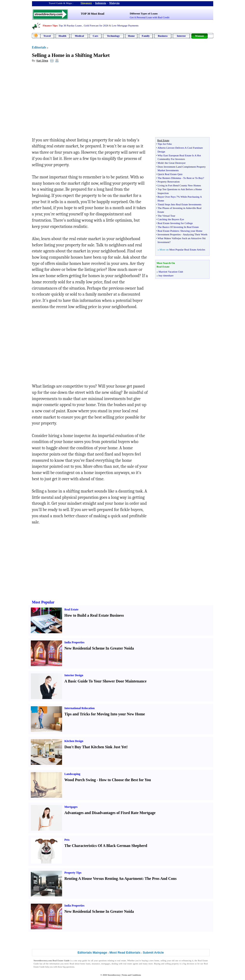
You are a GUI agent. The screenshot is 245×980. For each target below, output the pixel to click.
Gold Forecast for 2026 (96, 25)
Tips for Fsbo (165, 144)
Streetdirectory (114, 975)
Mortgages (71, 807)
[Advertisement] (71, 101)
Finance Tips (50, 25)
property (175, 964)
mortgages (106, 964)
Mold (161, 163)
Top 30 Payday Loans (70, 25)
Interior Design (74, 675)
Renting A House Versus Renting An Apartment (104, 879)
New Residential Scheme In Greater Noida (99, 648)
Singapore (86, 3)
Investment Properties (169, 234)
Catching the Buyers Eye (171, 219)
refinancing (186, 961)
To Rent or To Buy (193, 178)
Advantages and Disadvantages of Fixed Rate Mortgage (110, 813)
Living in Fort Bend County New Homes (179, 185)
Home (131, 36)
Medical (79, 36)
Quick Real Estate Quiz (170, 174)
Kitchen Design (74, 741)
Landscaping (72, 774)
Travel (47, 36)
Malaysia (114, 3)
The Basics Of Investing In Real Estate (178, 227)
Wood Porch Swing (80, 780)
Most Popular (43, 602)
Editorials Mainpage (92, 953)
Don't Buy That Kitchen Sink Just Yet (96, 747)
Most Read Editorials (125, 953)
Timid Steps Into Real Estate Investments (180, 204)
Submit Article (153, 953)
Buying (157, 964)
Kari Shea (42, 61)
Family (146, 36)
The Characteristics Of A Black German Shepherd (106, 846)
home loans (85, 964)
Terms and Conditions (131, 975)
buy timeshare (166, 275)
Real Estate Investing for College (175, 223)
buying (145, 961)
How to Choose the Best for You (125, 780)
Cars (95, 36)
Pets (67, 840)
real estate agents (131, 964)
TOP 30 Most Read (93, 14)
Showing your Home (191, 231)
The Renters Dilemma (169, 178)
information (55, 964)
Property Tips (73, 873)
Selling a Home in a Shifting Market (71, 55)
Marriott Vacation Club (171, 272)
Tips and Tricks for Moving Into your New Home (105, 714)
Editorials (39, 47)
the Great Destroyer (175, 163)
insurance (96, 964)
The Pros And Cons (161, 879)
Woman (199, 36)
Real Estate (71, 609)
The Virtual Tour (166, 216)
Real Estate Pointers (168, 231)
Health (63, 36)
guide (85, 961)
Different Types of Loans (144, 13)
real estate (122, 961)
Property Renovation (169, 182)
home (157, 961)
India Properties (74, 642)
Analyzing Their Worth (195, 234)
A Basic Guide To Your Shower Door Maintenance (106, 681)
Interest (181, 36)
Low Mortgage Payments (125, 25)
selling (163, 961)
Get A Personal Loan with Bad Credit (149, 17)
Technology (113, 36)
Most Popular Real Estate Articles (187, 250)
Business (163, 36)
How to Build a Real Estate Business (94, 615)
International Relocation (80, 708)
